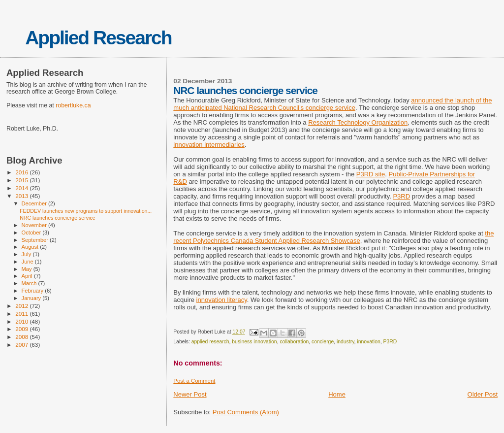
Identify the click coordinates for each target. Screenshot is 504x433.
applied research (210, 342)
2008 (22, 337)
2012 (22, 306)
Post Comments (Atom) (246, 412)
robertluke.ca (73, 105)
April (28, 276)
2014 (22, 188)
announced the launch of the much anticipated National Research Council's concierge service (332, 104)
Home (337, 394)
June (28, 262)
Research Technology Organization (358, 122)
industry (346, 342)
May (28, 269)
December (35, 203)
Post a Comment (194, 381)
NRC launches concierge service (57, 218)
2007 (22, 345)
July (27, 254)
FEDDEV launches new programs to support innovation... (86, 211)
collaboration (294, 342)
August (31, 247)
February (33, 291)
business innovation (254, 342)
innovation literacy (222, 300)
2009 (22, 329)
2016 (22, 172)
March (30, 283)
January (32, 298)
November (35, 225)
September (36, 240)
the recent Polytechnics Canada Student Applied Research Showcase (333, 237)
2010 (22, 321)
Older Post (483, 394)
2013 (22, 196)
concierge (323, 342)
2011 (22, 314)
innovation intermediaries (209, 145)
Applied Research (98, 38)
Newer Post (190, 394)
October (32, 233)
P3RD (401, 196)
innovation (368, 342)
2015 (22, 180)
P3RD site (371, 174)
